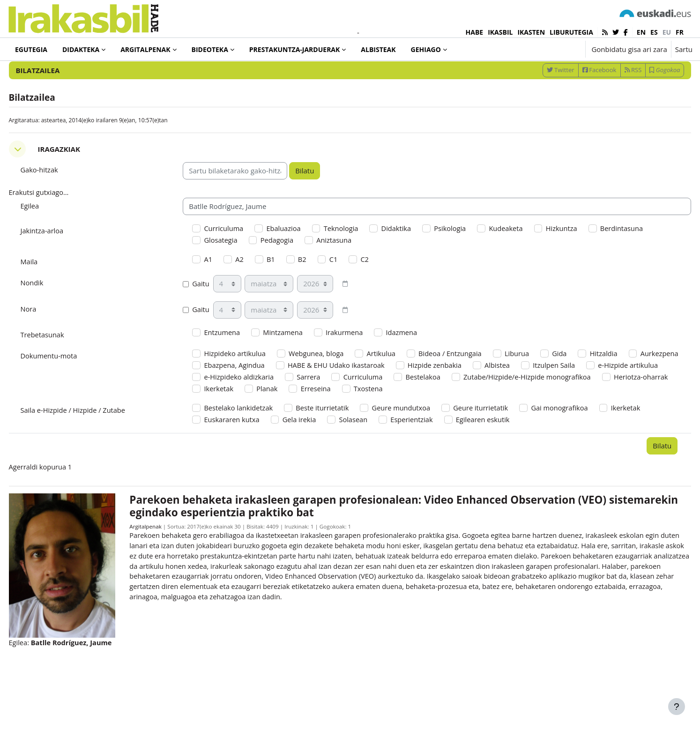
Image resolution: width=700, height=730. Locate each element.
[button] (549, 49)
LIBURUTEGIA (571, 32)
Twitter (543, 100)
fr (680, 32)
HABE (475, 32)
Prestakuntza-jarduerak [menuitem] (295, 49)
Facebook (582, 100)
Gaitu (205, 316)
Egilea (48, 237)
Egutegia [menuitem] (31, 49)
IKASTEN (531, 32)
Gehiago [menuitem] (426, 49)
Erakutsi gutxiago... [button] (57, 223)
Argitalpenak (157, 564)
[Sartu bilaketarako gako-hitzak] (592, 75)
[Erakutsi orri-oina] (677, 707)
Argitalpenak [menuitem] (145, 49)
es (654, 32)
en (641, 32)
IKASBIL (500, 32)
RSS (615, 100)
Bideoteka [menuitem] (210, 49)
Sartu (684, 49)
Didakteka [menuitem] (81, 49)
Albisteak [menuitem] (378, 49)
